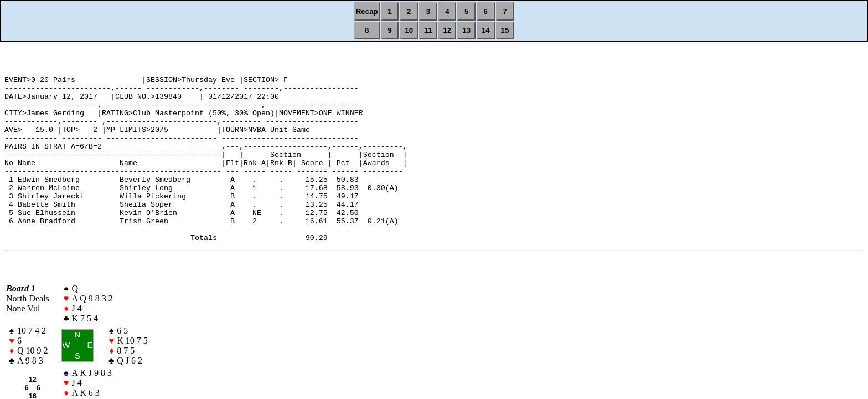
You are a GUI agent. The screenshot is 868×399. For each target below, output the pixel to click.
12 (448, 30)
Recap (367, 11)
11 (428, 30)
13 (466, 30)
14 (486, 30)
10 (409, 30)
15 (505, 30)
